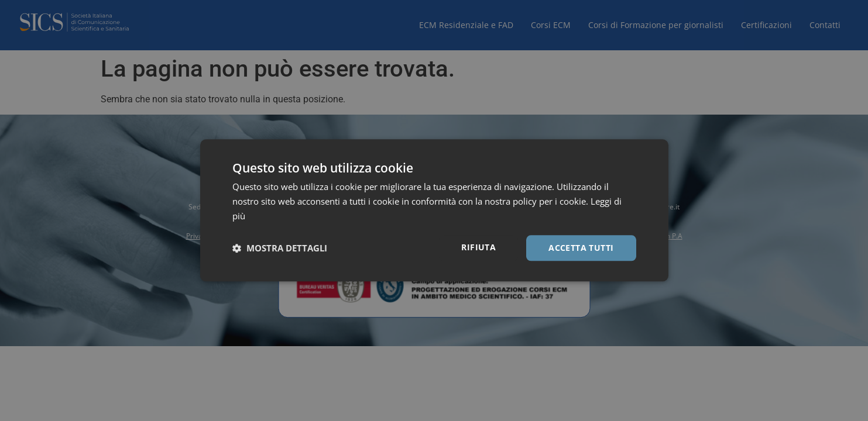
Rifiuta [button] (478, 247)
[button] (280, 248)
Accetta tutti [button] (581, 248)
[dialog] (434, 210)
